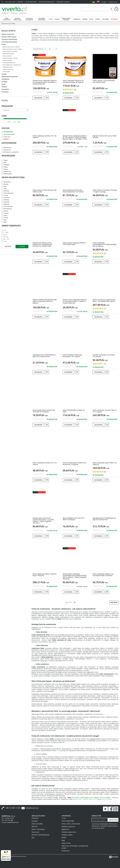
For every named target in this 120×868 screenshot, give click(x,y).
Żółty (4, 222)
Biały (4, 189)
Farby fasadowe (7, 60)
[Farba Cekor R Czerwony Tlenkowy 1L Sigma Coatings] (105, 191)
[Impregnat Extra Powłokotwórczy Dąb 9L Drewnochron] (104, 519)
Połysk (5, 160)
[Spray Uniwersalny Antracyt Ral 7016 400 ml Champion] (44, 411)
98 (75, 602)
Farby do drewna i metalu (10, 58)
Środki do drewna (8, 67)
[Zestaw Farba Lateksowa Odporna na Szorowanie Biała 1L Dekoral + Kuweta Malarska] (75, 301)
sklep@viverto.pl (32, 808)
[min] (5, 122)
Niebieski (5, 204)
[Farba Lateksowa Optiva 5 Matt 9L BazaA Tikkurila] (45, 575)
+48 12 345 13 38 (10, 2)
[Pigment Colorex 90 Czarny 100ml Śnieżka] (105, 137)
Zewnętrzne (6, 150)
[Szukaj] (111, 9)
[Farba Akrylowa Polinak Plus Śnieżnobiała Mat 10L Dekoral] (73, 191)
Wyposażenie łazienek (66, 19)
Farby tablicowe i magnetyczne (12, 65)
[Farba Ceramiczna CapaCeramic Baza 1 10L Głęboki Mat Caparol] (104, 300)
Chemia (98, 19)
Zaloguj (104, 2)
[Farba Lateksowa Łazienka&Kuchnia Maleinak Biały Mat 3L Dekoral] (105, 244)
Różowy (5, 211)
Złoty (4, 220)
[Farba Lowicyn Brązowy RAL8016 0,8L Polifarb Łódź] (74, 244)
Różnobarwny (7, 209)
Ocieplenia (77, 19)
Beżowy (5, 184)
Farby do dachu (7, 56)
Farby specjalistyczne (9, 63)
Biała (4, 186)
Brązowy (5, 191)
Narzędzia (106, 19)
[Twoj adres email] (100, 820)
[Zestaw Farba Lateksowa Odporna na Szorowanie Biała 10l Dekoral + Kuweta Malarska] (45, 82)
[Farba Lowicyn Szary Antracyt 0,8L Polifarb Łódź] (45, 191)
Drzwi (91, 19)
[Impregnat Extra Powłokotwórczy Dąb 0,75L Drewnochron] (44, 356)
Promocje (114, 19)
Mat (4, 162)
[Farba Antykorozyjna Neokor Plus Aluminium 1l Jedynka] (74, 464)
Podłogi (85, 19)
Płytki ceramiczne (7, 19)
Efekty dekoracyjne (8, 54)
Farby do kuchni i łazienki (10, 51)
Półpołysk (5, 165)
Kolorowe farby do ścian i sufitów (12, 49)
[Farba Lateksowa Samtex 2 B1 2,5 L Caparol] (45, 464)
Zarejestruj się (113, 2)
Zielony (5, 218)
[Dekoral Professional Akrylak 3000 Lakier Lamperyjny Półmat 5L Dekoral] (45, 301)
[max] (15, 122)
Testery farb (6, 71)
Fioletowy (5, 200)
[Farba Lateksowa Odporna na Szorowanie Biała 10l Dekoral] (73, 81)
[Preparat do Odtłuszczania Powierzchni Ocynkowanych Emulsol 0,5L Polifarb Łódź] (42, 244)
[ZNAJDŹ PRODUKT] (95, 9)
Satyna (5, 169)
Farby (51, 19)
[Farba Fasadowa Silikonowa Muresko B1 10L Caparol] (72, 356)
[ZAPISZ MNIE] (113, 820)
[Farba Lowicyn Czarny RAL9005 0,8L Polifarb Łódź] (104, 81)
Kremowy (5, 202)
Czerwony (6, 197)
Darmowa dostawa (8, 134)
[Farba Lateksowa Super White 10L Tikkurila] (105, 464)
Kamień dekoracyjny (18, 19)
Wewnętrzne (6, 148)
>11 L (4, 241)
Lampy (57, 19)
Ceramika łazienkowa (42, 19)
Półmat (5, 167)
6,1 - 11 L (5, 239)
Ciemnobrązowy (7, 193)
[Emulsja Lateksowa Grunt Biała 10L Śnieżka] (104, 356)
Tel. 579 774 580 (7, 820)
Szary (4, 215)
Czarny (5, 195)
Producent (7, 106)
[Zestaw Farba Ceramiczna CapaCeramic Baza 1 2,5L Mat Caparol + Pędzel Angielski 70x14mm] (43, 520)
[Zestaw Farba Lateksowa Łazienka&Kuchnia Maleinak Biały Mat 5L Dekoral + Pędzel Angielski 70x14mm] (75, 576)
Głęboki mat (6, 171)
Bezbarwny (6, 182)
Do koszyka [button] (38, 98)
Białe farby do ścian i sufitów (11, 47)
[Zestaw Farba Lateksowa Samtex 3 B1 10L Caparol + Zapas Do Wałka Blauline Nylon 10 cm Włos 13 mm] (75, 137)
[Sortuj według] (39, 49)
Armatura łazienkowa (29, 19)
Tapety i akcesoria (8, 69)
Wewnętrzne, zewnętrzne (10, 152)
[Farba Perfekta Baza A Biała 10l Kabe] (74, 411)
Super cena (6, 137)
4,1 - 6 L (5, 237)
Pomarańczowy (7, 206)
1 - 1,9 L (5, 232)
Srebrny (5, 213)
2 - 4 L (4, 235)
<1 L (4, 230)
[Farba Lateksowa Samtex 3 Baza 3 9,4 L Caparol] (105, 411)
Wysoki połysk (7, 174)
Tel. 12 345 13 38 (8, 818)
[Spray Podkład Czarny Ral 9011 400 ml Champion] (74, 519)
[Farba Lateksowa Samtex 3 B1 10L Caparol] (45, 137)
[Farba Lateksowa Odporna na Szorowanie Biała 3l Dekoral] (103, 575)
